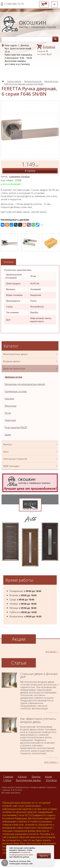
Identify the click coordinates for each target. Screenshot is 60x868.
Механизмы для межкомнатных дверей (25, 384)
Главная (8, 777)
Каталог (22, 777)
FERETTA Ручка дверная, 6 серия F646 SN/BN (24, 84)
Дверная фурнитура (33, 81)
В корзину (30, 171)
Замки (8, 435)
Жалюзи (30, 444)
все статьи (50, 762)
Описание (8, 262)
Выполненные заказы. (29, 780)
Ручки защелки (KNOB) (16, 427)
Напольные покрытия (30, 459)
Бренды (36, 777)
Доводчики (10, 420)
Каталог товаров (14, 81)
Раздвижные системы (16, 391)
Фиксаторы (11, 406)
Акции (48, 777)
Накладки (9, 399)
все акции (51, 651)
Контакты (51, 780)
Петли (8, 413)
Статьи (7, 780)
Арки (30, 452)
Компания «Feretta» (20, 176)
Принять (44, 856)
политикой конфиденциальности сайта (21, 853)
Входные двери (30, 361)
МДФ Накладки (30, 466)
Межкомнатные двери (30, 354)
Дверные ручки (51, 81)
